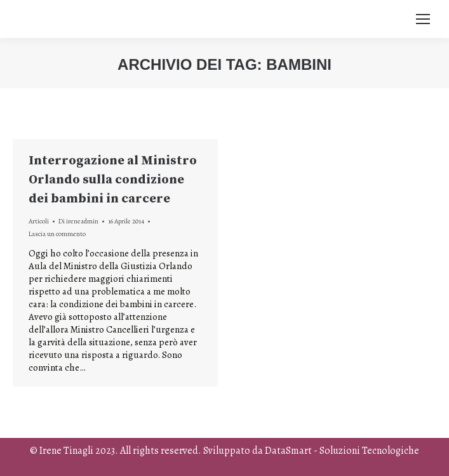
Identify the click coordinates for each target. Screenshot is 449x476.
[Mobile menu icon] (423, 19)
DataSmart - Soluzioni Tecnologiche (342, 451)
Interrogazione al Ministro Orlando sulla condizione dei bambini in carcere (113, 180)
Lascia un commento (57, 234)
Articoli (39, 221)
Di (78, 221)
